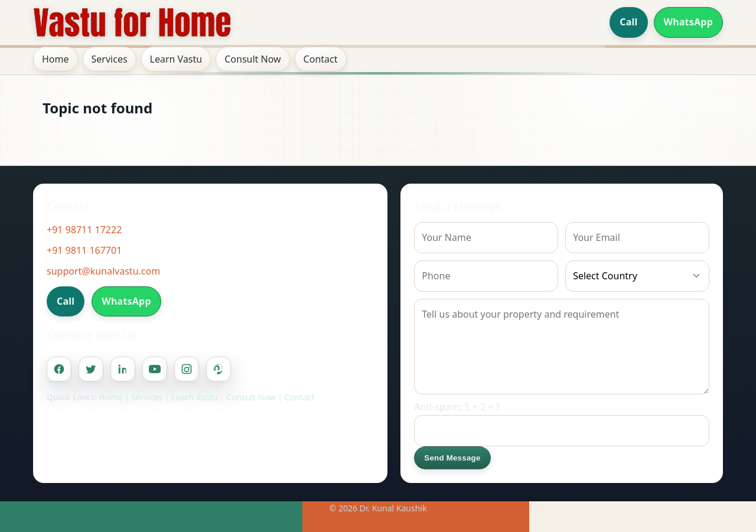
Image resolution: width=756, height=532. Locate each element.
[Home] (132, 22)
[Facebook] (59, 369)
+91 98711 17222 (84, 230)
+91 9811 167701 (84, 250)
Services (110, 59)
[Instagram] (187, 369)
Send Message (452, 458)
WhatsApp (689, 22)
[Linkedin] (123, 369)
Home (56, 59)
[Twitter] (91, 369)
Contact (321, 59)
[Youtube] (155, 369)
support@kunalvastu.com (103, 271)
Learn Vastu (176, 59)
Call (628, 22)
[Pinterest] (219, 369)
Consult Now (252, 59)
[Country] (637, 276)
